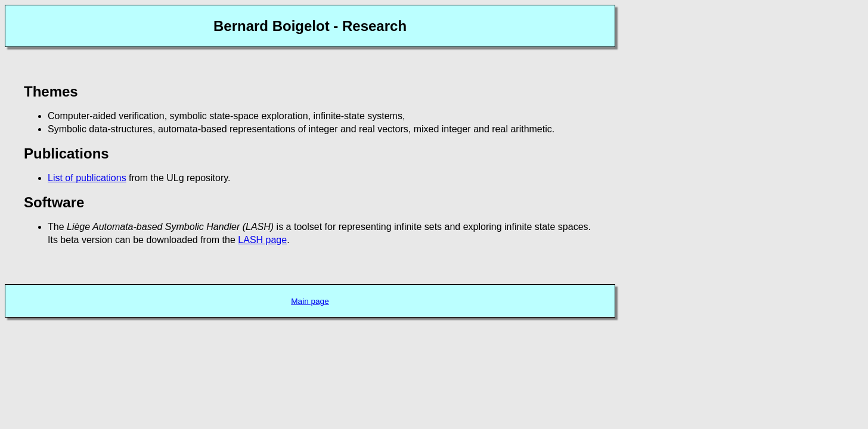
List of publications (87, 178)
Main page (310, 301)
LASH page (262, 240)
